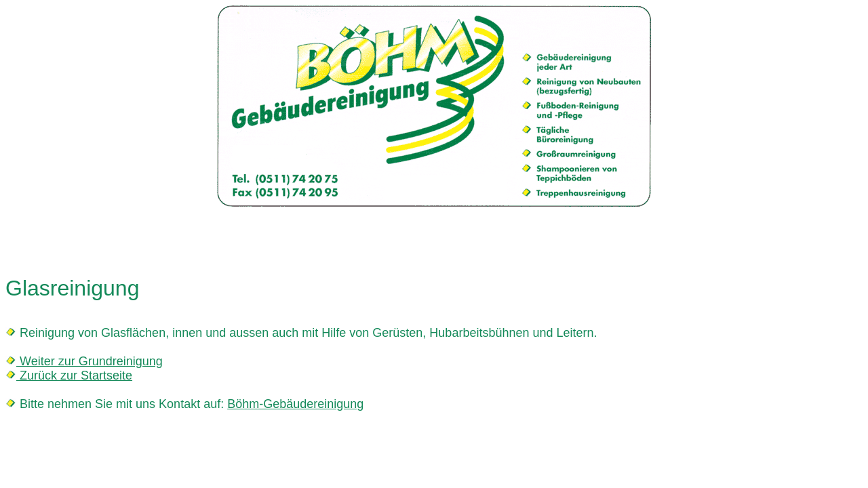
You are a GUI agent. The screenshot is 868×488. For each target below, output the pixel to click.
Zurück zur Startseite (74, 375)
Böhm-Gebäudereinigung (295, 404)
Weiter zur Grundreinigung (90, 361)
